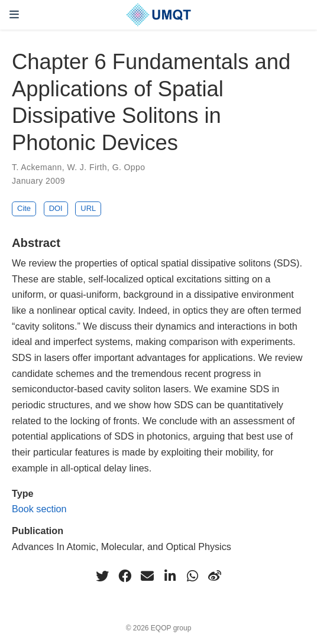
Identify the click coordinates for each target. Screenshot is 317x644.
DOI (56, 208)
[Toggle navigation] (14, 14)
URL (88, 208)
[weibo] (215, 576)
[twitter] (102, 576)
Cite (24, 208)
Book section (39, 509)
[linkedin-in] (170, 576)
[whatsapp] (192, 576)
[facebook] (125, 576)
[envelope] (147, 576)
